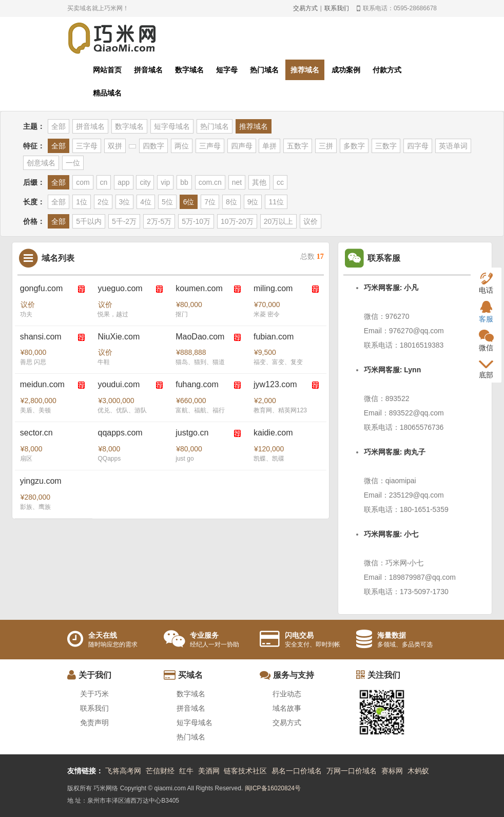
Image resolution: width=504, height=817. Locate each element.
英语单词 (453, 146)
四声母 (242, 146)
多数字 (354, 146)
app (123, 182)
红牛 (186, 771)
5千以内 (89, 221)
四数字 (153, 146)
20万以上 (279, 221)
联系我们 (337, 8)
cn (104, 182)
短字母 (227, 70)
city (145, 182)
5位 (167, 202)
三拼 (326, 146)
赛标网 (392, 771)
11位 (276, 202)
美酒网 (209, 771)
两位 (182, 146)
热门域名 (264, 70)
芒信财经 (160, 771)
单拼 (269, 146)
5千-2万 (124, 221)
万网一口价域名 (352, 771)
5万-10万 (196, 221)
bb (184, 182)
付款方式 (387, 70)
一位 (73, 163)
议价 (311, 221)
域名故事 (287, 708)
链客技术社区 (245, 771)
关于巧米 (94, 694)
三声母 (210, 146)
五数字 (298, 146)
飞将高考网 (123, 771)
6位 (189, 202)
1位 (82, 202)
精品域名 (107, 93)
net (237, 182)
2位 (103, 202)
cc (280, 182)
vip (165, 182)
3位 (125, 202)
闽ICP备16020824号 (273, 788)
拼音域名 (148, 70)
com (83, 182)
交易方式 (305, 8)
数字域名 (189, 70)
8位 (231, 202)
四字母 (418, 146)
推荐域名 (305, 70)
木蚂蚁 (418, 771)
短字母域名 (172, 126)
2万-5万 (159, 221)
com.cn (210, 182)
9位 (253, 202)
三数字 (386, 146)
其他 (259, 182)
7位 (210, 202)
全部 (59, 126)
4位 (146, 202)
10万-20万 (237, 221)
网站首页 (107, 70)
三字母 (87, 146)
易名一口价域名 (297, 771)
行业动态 (287, 694)
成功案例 (346, 70)
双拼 (115, 146)
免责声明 (94, 723)
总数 (312, 256)
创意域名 (41, 163)
